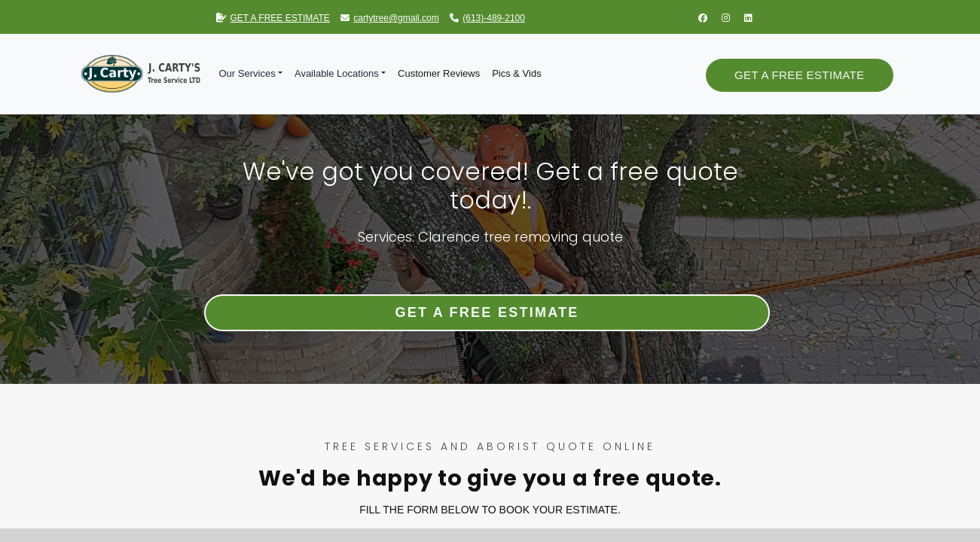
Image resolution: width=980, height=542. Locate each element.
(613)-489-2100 (487, 18)
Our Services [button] (247, 73)
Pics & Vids (517, 73)
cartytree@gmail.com (390, 18)
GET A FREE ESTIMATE (273, 18)
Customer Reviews (439, 73)
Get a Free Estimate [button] (799, 75)
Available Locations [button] (337, 73)
